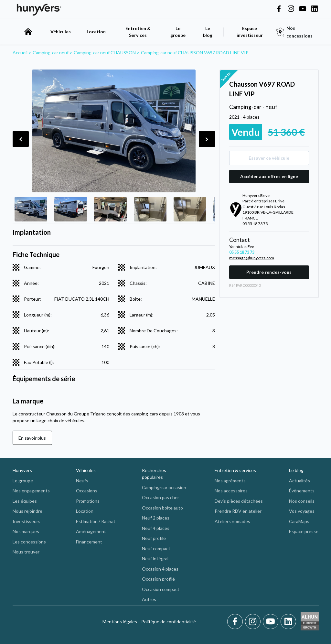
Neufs (82, 481)
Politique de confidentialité (169, 622)
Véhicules (61, 32)
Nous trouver (26, 552)
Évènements (302, 491)
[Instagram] (254, 622)
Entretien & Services (138, 32)
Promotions (88, 501)
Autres (149, 599)
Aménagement (91, 531)
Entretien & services (235, 470)
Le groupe (178, 32)
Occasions (87, 491)
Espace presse (304, 531)
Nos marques (26, 531)
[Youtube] (272, 622)
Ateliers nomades (232, 521)
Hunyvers (22, 470)
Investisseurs (27, 521)
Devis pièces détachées (239, 501)
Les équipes (25, 501)
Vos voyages (302, 511)
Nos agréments (230, 481)
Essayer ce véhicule (269, 158)
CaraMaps (299, 521)
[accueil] (28, 32)
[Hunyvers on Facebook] (279, 9)
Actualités (299, 481)
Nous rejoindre (27, 511)
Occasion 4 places (160, 569)
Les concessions (29, 542)
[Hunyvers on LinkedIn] (315, 9)
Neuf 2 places (156, 518)
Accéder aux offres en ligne (269, 176)
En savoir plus (32, 438)
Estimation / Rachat (96, 521)
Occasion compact (161, 589)
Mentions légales (120, 622)
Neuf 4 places (156, 528)
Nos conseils (302, 501)
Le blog (296, 470)
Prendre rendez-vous (269, 272)
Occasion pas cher (160, 497)
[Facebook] (236, 622)
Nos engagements (31, 491)
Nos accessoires (231, 491)
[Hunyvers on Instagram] (291, 9)
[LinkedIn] (288, 622)
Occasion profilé (158, 579)
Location (96, 32)
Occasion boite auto (162, 508)
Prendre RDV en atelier (238, 511)
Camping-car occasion (164, 487)
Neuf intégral (155, 558)
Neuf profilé (154, 538)
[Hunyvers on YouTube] (303, 9)
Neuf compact (156, 548)
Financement (89, 542)
